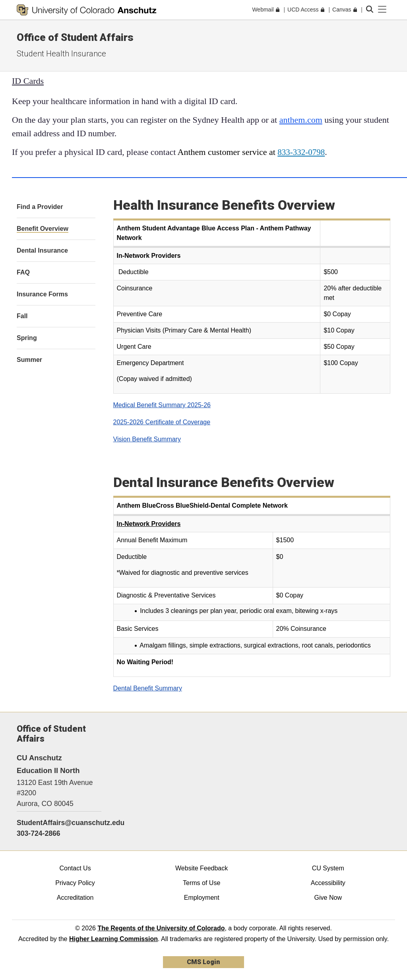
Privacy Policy (75, 883)
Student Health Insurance (61, 54)
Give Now (328, 898)
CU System (328, 868)
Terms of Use (202, 883)
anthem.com (301, 120)
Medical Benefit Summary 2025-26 (162, 405)
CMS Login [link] (203, 962)
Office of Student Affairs (75, 37)
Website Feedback (202, 868)
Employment (202, 898)
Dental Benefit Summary (148, 688)
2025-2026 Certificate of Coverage (162, 422)
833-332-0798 (301, 152)
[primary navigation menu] (382, 10)
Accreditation (75, 898)
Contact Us (75, 868)
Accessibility (328, 883)
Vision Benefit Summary (147, 439)
